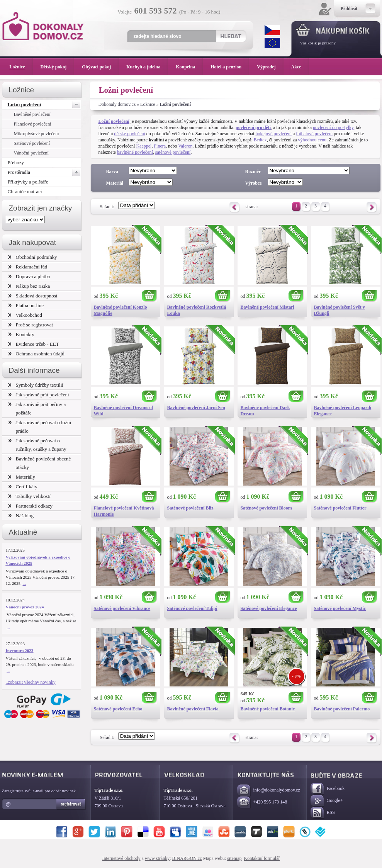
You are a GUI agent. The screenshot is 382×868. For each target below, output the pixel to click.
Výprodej (270, 67)
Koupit (149, 296)
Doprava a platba (29, 276)
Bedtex (260, 140)
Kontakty (21, 334)
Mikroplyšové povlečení (37, 134)
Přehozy (16, 162)
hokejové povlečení (273, 134)
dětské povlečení (129, 134)
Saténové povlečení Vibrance (122, 608)
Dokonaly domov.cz (117, 104)
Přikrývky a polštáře (28, 182)
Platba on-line (26, 305)
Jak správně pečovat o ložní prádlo (40, 427)
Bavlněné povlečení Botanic (268, 709)
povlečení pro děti (253, 127)
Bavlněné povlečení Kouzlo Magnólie (121, 310)
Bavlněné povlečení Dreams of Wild (124, 411)
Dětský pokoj (58, 67)
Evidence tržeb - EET (34, 344)
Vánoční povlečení (31, 153)
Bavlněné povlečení (32, 114)
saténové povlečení (173, 152)
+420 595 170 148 (262, 803)
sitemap (234, 858)
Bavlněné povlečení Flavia (193, 709)
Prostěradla (44, 172)
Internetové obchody (121, 858)
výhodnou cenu (312, 140)
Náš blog (21, 516)
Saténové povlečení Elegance (269, 608)
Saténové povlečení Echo (118, 709)
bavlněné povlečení (135, 152)
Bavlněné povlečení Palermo (342, 709)
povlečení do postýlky (333, 127)
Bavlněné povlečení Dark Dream (265, 411)
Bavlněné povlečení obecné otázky (40, 463)
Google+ (327, 801)
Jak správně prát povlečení (39, 395)
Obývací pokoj (100, 67)
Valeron (185, 146)
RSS (323, 813)
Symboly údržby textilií (36, 385)
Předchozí (235, 207)
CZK (272, 30)
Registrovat (71, 804)
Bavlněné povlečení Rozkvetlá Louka (197, 310)
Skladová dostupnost (33, 296)
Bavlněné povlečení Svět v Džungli (340, 310)
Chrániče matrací (25, 191)
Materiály (22, 477)
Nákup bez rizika (29, 286)
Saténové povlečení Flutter (340, 508)
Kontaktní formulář (262, 858)
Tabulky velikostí (29, 496)
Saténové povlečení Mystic (340, 608)
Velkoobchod (25, 315)
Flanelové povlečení (33, 124)
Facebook (328, 789)
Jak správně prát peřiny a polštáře (37, 409)
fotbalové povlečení (314, 134)
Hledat (231, 36)
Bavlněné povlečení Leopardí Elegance (343, 411)
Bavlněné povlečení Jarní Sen (196, 408)
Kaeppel (144, 146)
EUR (272, 43)
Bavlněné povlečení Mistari (267, 307)
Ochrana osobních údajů (36, 354)
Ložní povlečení (44, 104)
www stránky (157, 858)
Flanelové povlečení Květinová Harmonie (124, 511)
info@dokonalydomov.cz (269, 791)
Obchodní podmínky (33, 257)
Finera (160, 146)
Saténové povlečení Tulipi (192, 608)
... (24, 583)
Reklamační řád (28, 267)
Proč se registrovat (31, 325)
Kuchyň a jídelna (147, 67)
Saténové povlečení (32, 143)
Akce (298, 67)
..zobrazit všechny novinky (31, 682)
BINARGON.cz (187, 858)
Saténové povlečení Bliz (190, 508)
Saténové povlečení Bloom (266, 508)
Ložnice (148, 104)
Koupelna (189, 67)
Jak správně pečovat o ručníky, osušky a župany (37, 445)
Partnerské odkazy (31, 506)
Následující (372, 207)
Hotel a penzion (230, 67)
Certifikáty (23, 487)
